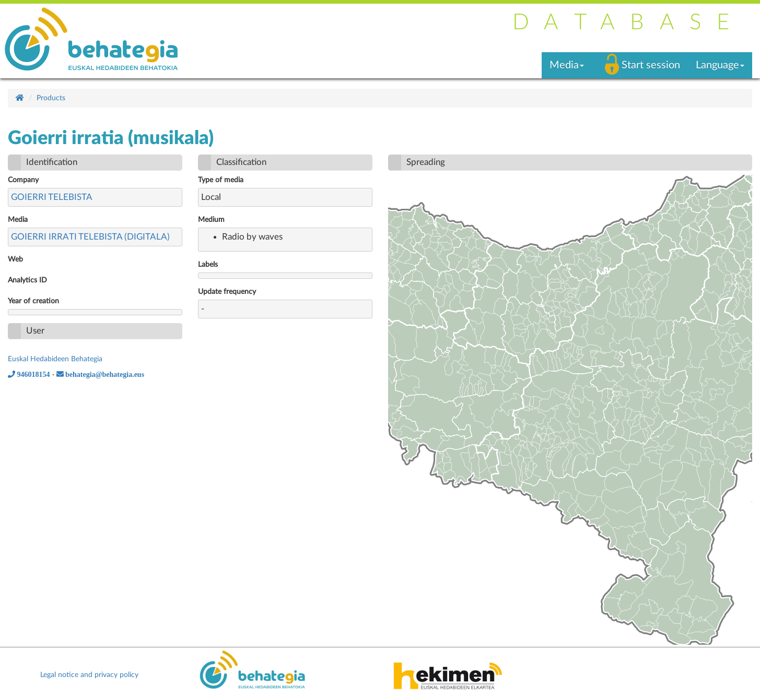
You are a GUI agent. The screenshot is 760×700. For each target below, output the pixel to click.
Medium (211, 220)
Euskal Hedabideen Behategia (55, 359)
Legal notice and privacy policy (89, 675)
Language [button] (720, 65)
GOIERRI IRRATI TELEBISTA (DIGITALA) (90, 237)
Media (18, 220)
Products (51, 98)
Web (15, 259)
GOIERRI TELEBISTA (52, 197)
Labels (208, 265)
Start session (651, 65)
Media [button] (567, 65)
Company (23, 180)
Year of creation (33, 301)
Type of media (221, 180)
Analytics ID (27, 280)
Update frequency (227, 292)
